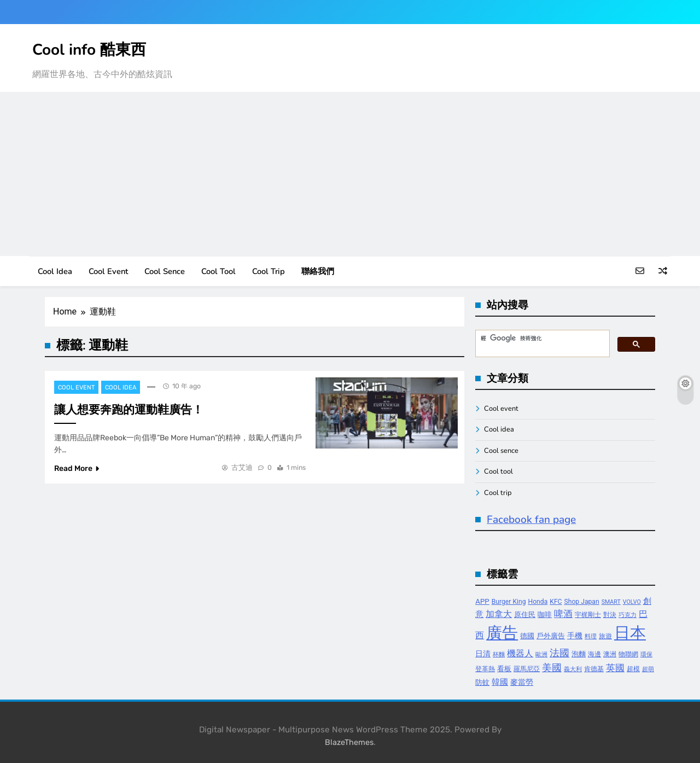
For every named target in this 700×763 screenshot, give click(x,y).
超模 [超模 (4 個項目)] (633, 669)
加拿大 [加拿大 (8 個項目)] (499, 614)
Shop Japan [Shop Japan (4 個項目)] (582, 602)
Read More (77, 468)
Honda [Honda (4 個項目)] (538, 602)
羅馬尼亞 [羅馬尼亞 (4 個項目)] (527, 669)
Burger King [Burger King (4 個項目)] (509, 602)
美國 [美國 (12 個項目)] (552, 668)
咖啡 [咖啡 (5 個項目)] (545, 615)
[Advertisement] (350, 174)
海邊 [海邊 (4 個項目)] (594, 654)
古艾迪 (242, 467)
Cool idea (55, 271)
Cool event (108, 271)
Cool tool (218, 271)
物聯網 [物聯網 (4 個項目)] (628, 654)
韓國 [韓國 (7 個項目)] (500, 682)
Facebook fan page (531, 520)
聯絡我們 (318, 271)
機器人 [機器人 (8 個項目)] (520, 653)
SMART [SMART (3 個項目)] (611, 602)
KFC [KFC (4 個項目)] (556, 602)
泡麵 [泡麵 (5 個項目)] (579, 654)
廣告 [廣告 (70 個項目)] (502, 633)
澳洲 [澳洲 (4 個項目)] (610, 654)
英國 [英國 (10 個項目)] (615, 668)
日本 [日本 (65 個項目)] (630, 633)
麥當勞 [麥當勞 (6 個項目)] (522, 682)
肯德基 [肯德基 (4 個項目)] (594, 669)
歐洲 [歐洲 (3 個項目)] (541, 654)
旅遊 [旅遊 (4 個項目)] (605, 636)
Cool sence (165, 271)
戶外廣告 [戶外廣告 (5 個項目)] (551, 636)
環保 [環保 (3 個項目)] (646, 654)
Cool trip (269, 271)
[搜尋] (541, 339)
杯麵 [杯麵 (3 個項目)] (499, 654)
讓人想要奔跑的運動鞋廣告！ (129, 410)
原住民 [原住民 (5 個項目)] (525, 615)
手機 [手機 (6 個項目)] (575, 636)
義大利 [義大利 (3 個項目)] (573, 669)
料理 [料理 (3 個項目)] (591, 636)
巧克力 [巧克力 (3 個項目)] (628, 615)
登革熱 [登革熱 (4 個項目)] (485, 669)
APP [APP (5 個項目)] (482, 601)
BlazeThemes (349, 742)
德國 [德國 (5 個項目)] (527, 636)
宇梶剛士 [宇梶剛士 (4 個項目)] (588, 615)
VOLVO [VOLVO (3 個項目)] (632, 602)
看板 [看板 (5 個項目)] (504, 669)
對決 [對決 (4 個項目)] (610, 615)
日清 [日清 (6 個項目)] (483, 654)
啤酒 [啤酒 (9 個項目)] (563, 614)
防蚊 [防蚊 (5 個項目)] (482, 682)
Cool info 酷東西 (89, 50)
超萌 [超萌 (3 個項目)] (648, 669)
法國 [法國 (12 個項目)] (559, 653)
